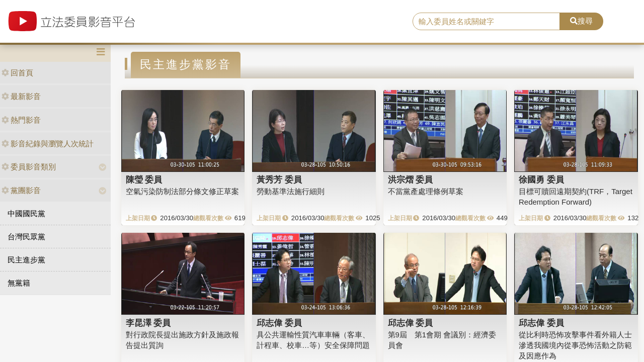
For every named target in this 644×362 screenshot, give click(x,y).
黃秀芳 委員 (279, 179)
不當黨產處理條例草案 (426, 191)
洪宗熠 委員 (411, 179)
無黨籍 (19, 283)
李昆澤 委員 (148, 323)
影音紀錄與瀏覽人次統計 (48, 144)
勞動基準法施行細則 (291, 191)
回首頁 (17, 73)
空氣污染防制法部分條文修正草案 (182, 191)
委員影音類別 (29, 167)
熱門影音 (21, 120)
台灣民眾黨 (26, 237)
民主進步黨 (26, 260)
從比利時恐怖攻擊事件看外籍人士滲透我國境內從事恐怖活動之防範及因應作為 (575, 345)
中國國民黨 (26, 213)
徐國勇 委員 (541, 179)
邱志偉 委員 (279, 323)
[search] (486, 22)
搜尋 (581, 21)
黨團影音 (21, 190)
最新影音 (21, 96)
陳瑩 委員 (144, 179)
